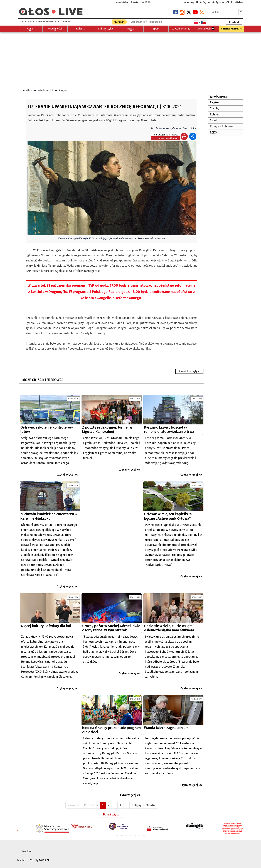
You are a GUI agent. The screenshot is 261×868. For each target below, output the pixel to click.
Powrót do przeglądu (189, 371)
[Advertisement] (130, 59)
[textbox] (224, 12)
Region (63, 90)
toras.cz (44, 860)
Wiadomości (45, 90)
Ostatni (151, 805)
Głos (29, 90)
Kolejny (137, 805)
